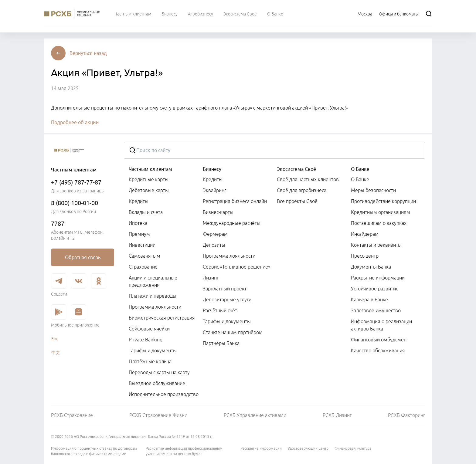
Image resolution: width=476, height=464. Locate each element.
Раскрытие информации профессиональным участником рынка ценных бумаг (184, 451)
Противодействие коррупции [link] (383, 201)
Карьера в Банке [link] (369, 300)
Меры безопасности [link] (373, 190)
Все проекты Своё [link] (297, 201)
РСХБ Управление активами (255, 415)
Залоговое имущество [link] (376, 310)
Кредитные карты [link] (149, 179)
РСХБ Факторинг (406, 415)
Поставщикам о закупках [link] (379, 223)
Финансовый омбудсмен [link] (379, 340)
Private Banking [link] (146, 340)
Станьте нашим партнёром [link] (233, 332)
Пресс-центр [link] (365, 256)
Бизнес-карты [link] (218, 212)
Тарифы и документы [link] (153, 351)
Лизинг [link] (211, 278)
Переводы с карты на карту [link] (159, 372)
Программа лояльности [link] (155, 307)
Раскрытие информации (261, 448)
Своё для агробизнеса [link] (302, 190)
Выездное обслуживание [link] (157, 383)
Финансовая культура (353, 448)
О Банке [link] (360, 179)
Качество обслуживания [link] (378, 351)
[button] (88, 53)
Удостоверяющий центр (308, 448)
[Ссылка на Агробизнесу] (201, 14)
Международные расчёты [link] (232, 223)
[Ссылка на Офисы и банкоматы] (399, 14)
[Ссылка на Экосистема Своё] (240, 14)
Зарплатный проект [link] (225, 289)
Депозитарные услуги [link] (227, 300)
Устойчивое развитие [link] (375, 289)
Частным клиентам (150, 169)
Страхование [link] (143, 267)
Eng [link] (55, 339)
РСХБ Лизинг (337, 415)
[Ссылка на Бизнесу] (170, 14)
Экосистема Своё (296, 169)
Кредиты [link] (139, 201)
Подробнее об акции (75, 122)
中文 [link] (56, 353)
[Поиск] (429, 14)
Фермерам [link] (215, 234)
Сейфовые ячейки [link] (149, 329)
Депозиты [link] (214, 245)
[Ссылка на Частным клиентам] (133, 14)
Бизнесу (212, 169)
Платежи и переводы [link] (153, 296)
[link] (83, 257)
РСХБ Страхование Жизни (158, 415)
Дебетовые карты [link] (149, 190)
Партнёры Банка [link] (221, 343)
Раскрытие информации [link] (378, 278)
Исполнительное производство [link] (164, 394)
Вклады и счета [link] (146, 212)
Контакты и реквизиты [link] (376, 245)
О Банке (360, 169)
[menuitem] (133, 14)
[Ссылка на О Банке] (275, 14)
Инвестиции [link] (142, 245)
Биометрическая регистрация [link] (162, 318)
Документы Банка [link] (371, 267)
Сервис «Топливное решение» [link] (236, 267)
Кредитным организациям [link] (381, 212)
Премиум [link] (139, 234)
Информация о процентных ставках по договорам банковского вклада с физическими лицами (94, 451)
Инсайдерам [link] (365, 234)
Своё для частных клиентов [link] (308, 179)
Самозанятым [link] (144, 256)
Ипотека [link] (138, 223)
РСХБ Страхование (72, 415)
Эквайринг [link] (214, 190)
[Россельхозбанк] (83, 150)
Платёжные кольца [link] (150, 361)
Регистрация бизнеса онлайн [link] (235, 201)
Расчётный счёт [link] (220, 310)
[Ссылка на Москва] (365, 14)
